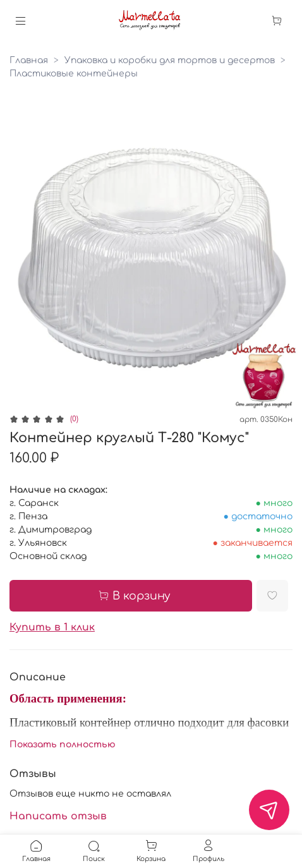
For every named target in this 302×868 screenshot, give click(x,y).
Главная (29, 60)
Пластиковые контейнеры (74, 74)
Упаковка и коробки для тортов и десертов (170, 60)
